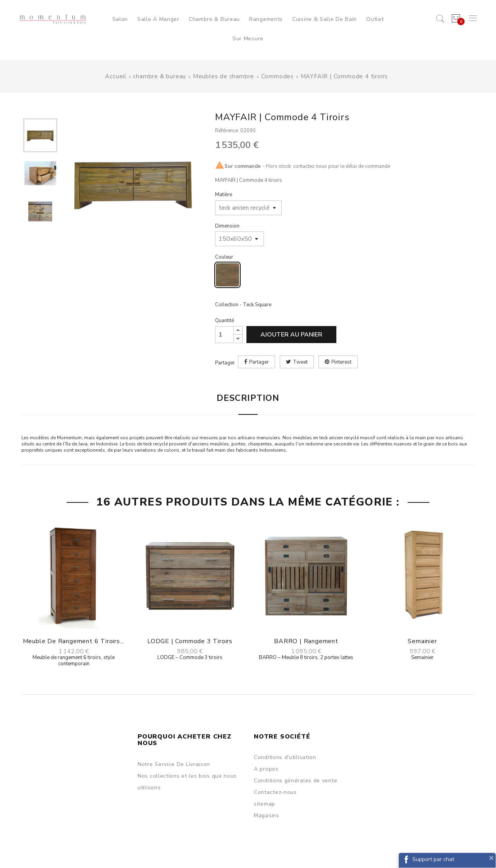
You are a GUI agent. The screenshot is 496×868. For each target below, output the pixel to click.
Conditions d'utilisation (285, 757)
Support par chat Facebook (433, 862)
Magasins (267, 815)
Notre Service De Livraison (174, 764)
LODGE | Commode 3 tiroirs (190, 641)
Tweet (300, 362)
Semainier (422, 641)
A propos (266, 769)
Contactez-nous (275, 792)
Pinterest (341, 362)
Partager (259, 362)
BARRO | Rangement (306, 641)
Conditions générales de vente (295, 781)
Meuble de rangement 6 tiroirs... (74, 641)
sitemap (264, 804)
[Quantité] (224, 335)
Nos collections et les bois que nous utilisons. (187, 782)
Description (248, 398)
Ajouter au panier (291, 335)
